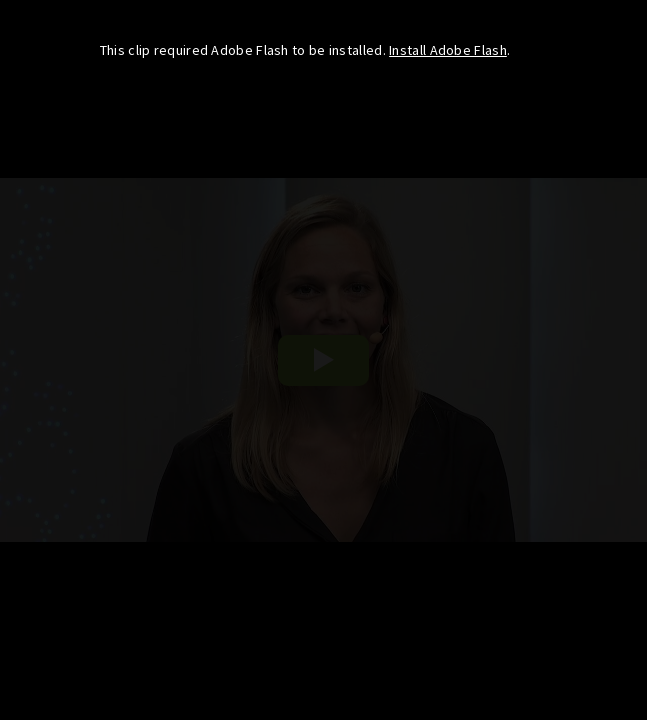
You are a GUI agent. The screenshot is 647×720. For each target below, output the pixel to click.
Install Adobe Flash (448, 50)
